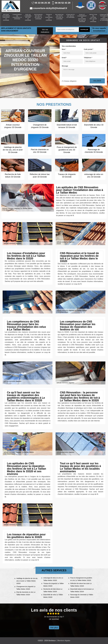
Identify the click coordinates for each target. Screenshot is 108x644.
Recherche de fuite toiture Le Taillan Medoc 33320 (53, 590)
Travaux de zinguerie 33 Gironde (49, 17)
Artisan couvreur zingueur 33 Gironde (6, 17)
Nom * (64, 49)
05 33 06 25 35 (41, 3)
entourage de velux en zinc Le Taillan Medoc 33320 (53, 579)
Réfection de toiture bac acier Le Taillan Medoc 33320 (81, 585)
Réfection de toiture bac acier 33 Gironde (93, 18)
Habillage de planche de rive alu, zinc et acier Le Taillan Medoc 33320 (27, 581)
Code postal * (89, 49)
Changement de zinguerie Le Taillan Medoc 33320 (26, 588)
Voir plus (54, 627)
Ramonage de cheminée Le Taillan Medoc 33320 (82, 596)
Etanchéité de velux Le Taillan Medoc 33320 (53, 596)
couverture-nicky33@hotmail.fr (48, 8)
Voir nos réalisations (45, 31)
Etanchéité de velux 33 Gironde (71, 16)
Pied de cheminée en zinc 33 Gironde (28, 17)
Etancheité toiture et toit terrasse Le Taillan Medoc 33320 (82, 590)
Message (65, 66)
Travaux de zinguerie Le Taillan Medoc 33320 (54, 585)
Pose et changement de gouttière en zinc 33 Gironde (82, 18)
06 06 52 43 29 (61, 3)
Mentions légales (64, 641)
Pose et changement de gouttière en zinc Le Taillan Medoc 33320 (81, 579)
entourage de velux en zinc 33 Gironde (38, 17)
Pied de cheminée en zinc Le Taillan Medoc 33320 (26, 593)
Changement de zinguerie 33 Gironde (17, 17)
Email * (64, 58)
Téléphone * (88, 58)
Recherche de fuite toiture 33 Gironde (59, 17)
